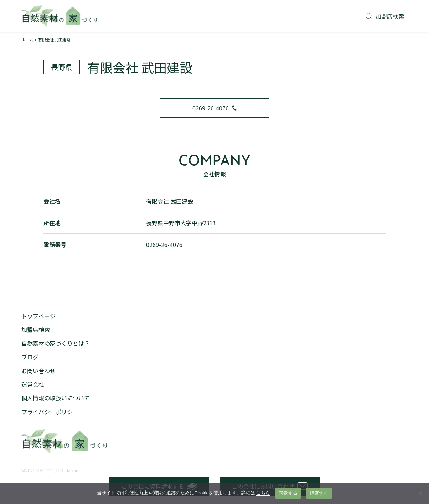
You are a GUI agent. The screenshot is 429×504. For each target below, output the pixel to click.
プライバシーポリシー (50, 412)
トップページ (38, 316)
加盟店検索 (385, 16)
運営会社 (33, 384)
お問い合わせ (38, 371)
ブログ (30, 357)
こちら (263, 493)
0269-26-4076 (214, 108)
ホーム (27, 40)
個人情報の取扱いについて (56, 398)
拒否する (319, 493)
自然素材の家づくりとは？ (56, 343)
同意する (288, 493)
